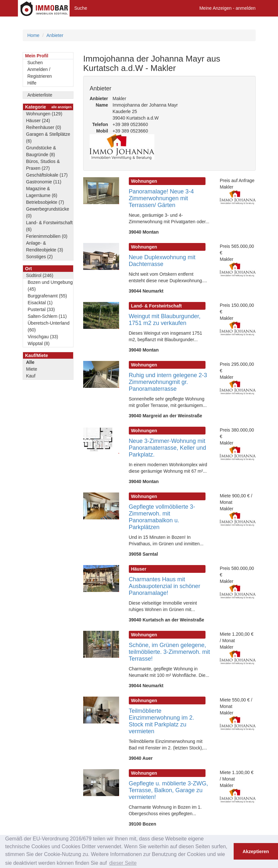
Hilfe (32, 83)
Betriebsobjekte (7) (45, 202)
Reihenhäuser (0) (44, 127)
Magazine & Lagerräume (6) (42, 192)
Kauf (31, 376)
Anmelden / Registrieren (40, 73)
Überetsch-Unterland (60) (49, 326)
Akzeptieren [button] (256, 851)
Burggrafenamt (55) (47, 296)
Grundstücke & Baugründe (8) (41, 151)
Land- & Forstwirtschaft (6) (50, 226)
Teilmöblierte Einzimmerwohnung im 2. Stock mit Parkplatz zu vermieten (161, 721)
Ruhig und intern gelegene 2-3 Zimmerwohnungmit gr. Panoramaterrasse (168, 382)
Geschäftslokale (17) (47, 175)
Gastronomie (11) (44, 182)
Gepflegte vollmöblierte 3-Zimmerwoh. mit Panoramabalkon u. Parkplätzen (162, 517)
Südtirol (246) (40, 275)
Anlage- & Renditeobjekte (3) (45, 246)
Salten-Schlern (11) (47, 316)
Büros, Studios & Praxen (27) (43, 165)
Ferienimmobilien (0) (47, 236)
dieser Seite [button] (123, 863)
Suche (81, 8)
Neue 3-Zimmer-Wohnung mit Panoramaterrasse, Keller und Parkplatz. (167, 448)
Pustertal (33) (41, 309)
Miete (32, 369)
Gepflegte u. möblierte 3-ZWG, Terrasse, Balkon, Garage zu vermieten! (168, 790)
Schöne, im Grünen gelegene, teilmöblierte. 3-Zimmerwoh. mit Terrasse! (169, 652)
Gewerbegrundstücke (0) (48, 212)
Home (33, 35)
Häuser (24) (38, 121)
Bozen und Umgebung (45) (50, 286)
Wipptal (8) (39, 343)
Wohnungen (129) (44, 114)
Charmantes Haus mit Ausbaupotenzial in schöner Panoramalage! (165, 586)
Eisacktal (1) (40, 303)
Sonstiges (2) (39, 257)
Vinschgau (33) (43, 337)
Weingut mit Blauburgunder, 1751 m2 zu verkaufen (165, 320)
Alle (30, 362)
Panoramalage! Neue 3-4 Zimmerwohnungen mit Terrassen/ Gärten (161, 198)
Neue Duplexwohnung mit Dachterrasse (162, 261)
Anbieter (55, 35)
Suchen (35, 63)
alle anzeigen (61, 107)
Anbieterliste (40, 95)
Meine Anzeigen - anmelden (228, 8)
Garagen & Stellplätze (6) (48, 138)
